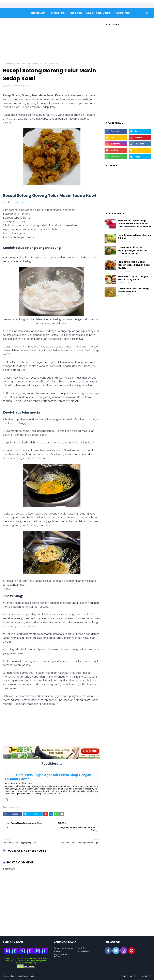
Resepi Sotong (15, 63)
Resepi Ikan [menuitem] (75, 13)
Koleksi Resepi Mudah (26, 976)
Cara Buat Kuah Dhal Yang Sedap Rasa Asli (133, 290)
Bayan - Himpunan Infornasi (62, 956)
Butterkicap (21, 202)
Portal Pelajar (83, 951)
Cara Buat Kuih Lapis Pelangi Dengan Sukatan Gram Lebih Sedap (132, 250)
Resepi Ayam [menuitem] (38, 13)
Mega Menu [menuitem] (58, 13)
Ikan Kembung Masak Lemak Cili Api (134, 237)
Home (5, 63)
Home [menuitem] (16, 13)
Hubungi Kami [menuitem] (122, 13)
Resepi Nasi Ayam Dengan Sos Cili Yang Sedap (133, 278)
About (134, 976)
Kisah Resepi (83, 948)
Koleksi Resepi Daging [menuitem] (98, 13)
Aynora (8, 86)
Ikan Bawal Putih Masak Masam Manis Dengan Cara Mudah (134, 265)
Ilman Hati (58, 951)
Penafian (146, 976)
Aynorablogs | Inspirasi (63, 948)
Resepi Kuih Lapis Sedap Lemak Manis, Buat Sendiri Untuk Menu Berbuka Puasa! (134, 224)
